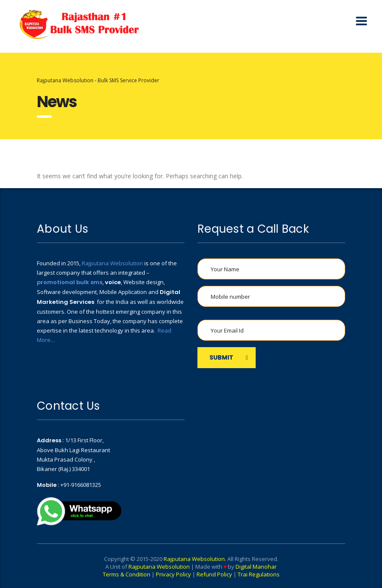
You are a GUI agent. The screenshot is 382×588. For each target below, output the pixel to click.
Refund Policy (214, 574)
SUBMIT (229, 357)
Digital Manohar (256, 567)
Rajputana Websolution (112, 263)
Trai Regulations (259, 574)
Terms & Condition (127, 574)
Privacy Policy (173, 574)
